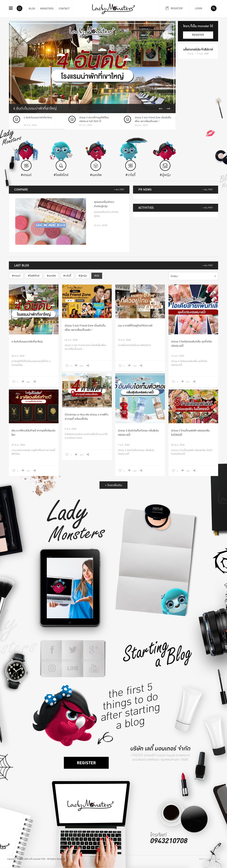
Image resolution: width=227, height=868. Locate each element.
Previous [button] (160, 109)
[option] (92, 67)
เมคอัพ (52, 276)
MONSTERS (47, 9)
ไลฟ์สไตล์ (34, 276)
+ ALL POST (119, 190)
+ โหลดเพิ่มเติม (113, 485)
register (198, 35)
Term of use (214, 859)
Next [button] (168, 109)
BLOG (32, 9)
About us (203, 859)
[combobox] (193, 276)
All (98, 276)
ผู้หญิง (84, 276)
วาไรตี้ (68, 276)
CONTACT (64, 9)
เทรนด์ (17, 276)
